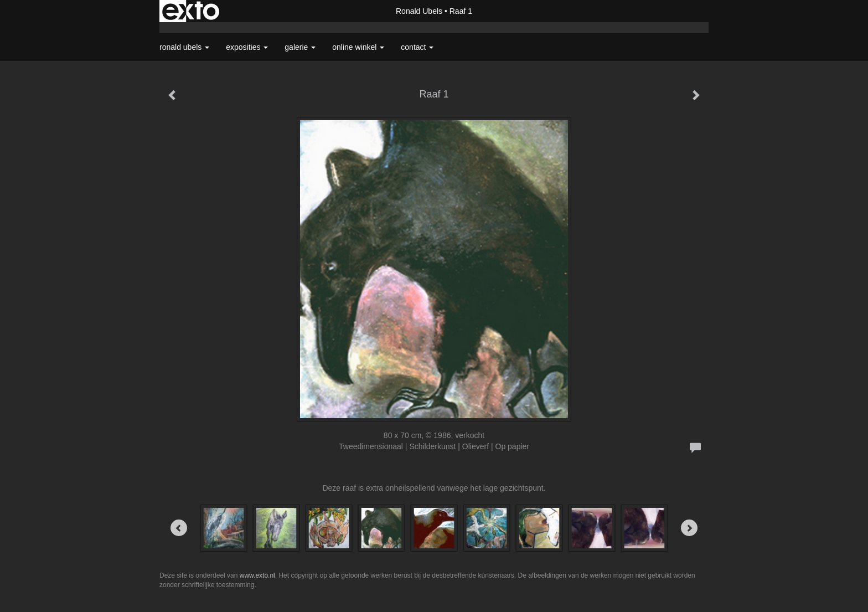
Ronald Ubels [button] (184, 47)
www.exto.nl (257, 575)
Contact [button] (417, 47)
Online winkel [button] (358, 47)
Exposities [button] (247, 47)
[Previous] (179, 528)
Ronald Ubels (419, 11)
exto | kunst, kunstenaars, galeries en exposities (191, 11)
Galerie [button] (300, 47)
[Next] (689, 528)
